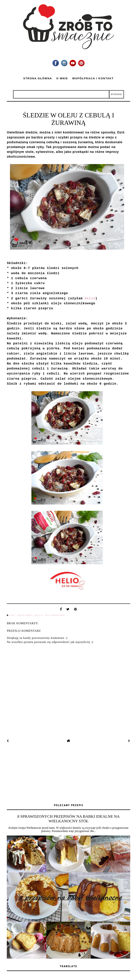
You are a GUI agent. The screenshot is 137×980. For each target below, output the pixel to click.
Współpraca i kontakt (93, 78)
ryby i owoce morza (22, 615)
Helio (90, 298)
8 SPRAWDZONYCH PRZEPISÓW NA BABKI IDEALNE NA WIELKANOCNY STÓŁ (68, 819)
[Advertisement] (68, 774)
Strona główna (38, 78)
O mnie (62, 78)
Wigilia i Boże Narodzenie (50, 615)
